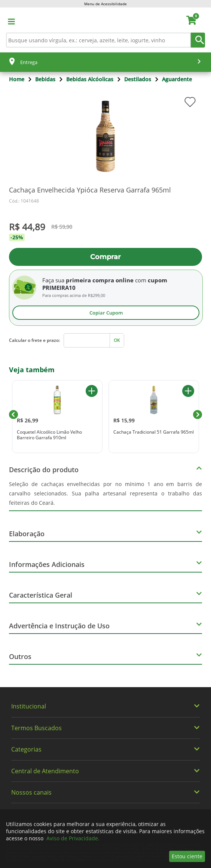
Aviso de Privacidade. (73, 838)
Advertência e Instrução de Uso (59, 626)
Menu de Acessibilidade (105, 4)
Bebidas (45, 79)
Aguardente (177, 79)
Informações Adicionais (47, 564)
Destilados (138, 79)
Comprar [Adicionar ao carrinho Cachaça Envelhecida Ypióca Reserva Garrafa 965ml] (105, 257)
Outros (20, 656)
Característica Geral (41, 595)
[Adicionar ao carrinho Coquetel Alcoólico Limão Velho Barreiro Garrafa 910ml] (92, 391)
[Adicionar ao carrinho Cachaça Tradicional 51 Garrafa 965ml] (188, 391)
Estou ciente (187, 856)
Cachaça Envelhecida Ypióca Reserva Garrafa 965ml (90, 190)
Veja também (32, 370)
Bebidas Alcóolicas (90, 79)
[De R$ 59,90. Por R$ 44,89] (105, 227)
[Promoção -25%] (105, 237)
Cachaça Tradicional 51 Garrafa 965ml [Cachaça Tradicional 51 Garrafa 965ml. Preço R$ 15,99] (154, 432)
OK (117, 340)
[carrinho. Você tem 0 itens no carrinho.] (195, 21)
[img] (105, 136)
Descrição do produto (44, 470)
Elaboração (27, 534)
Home (17, 79)
